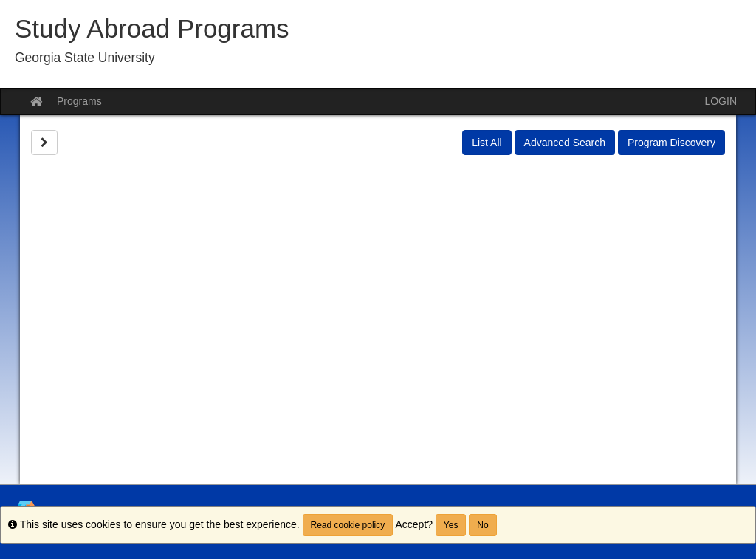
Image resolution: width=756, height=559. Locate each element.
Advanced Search (565, 143)
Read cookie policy (348, 525)
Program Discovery (671, 143)
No (482, 525)
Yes (451, 525)
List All (487, 143)
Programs (79, 101)
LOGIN (721, 101)
